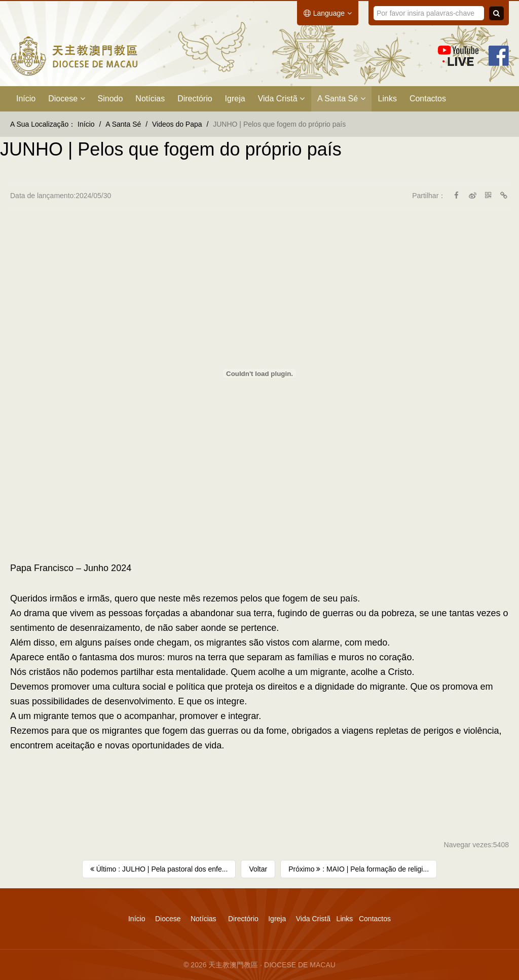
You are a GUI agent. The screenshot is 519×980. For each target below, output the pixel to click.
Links (387, 99)
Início (26, 99)
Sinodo (110, 99)
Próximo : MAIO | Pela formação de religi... (359, 869)
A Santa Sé (341, 99)
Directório (195, 99)
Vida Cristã (281, 99)
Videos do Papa (177, 124)
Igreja (235, 99)
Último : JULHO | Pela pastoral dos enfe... (159, 869)
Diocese (66, 99)
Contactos (428, 99)
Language (328, 13)
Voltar (258, 869)
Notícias (150, 99)
